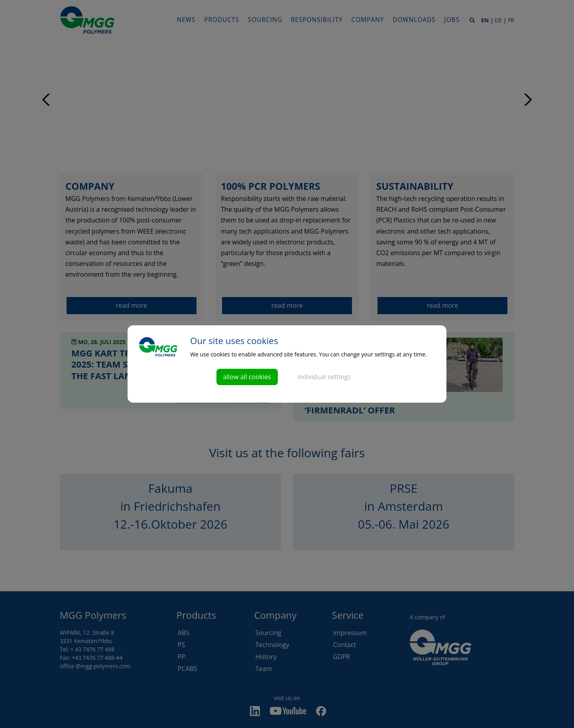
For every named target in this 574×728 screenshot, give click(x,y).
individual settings (324, 377)
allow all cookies (247, 377)
